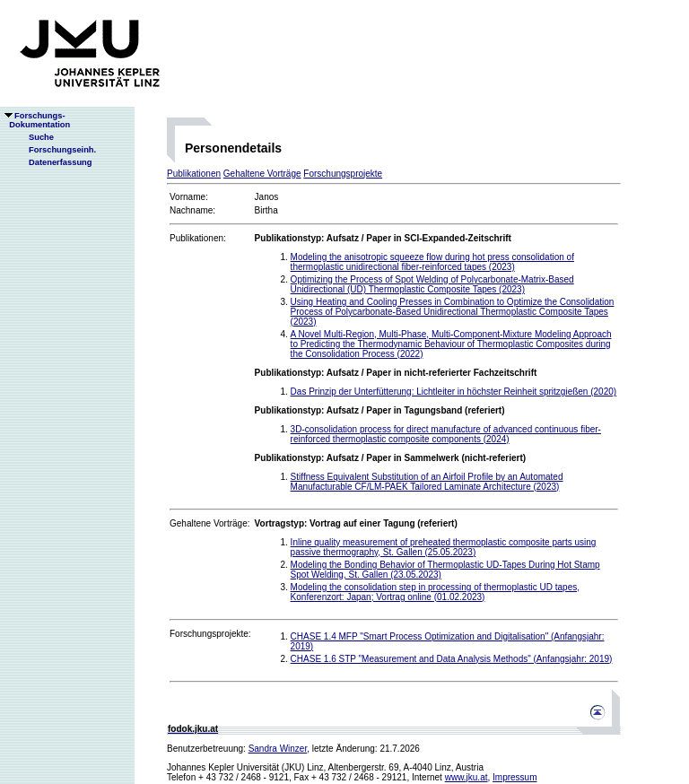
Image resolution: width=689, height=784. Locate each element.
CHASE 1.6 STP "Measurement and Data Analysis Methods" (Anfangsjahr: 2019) (452, 659)
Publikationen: (198, 238)
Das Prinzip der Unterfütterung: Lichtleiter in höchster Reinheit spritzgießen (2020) (454, 392)
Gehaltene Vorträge (262, 174)
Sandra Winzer (278, 749)
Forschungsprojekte (343, 174)
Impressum (515, 777)
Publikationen (194, 174)
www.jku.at (467, 777)
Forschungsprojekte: (210, 634)
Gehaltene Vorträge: (210, 523)
